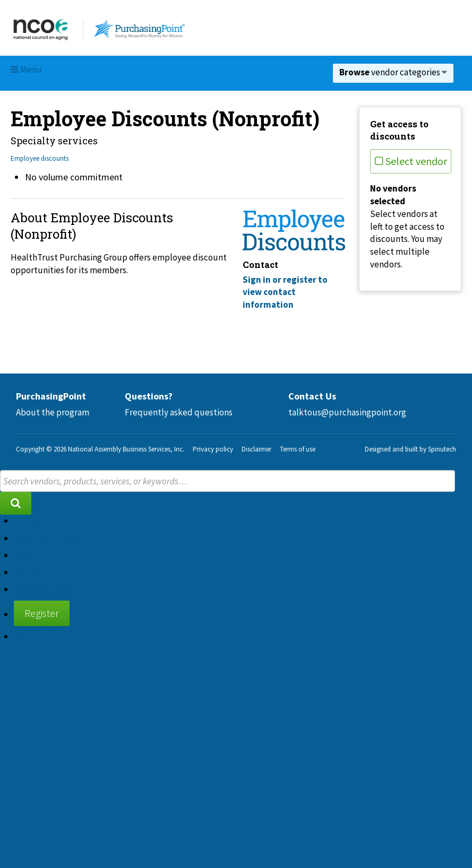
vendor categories (393, 72)
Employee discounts (40, 158)
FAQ (21, 555)
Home (25, 520)
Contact (29, 572)
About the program (53, 412)
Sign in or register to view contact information (285, 292)
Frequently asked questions (179, 412)
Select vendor (411, 161)
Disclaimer (256, 449)
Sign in (27, 636)
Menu (26, 70)
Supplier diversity (48, 589)
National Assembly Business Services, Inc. (126, 449)
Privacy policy (213, 449)
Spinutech (442, 449)
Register (42, 613)
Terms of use (298, 449)
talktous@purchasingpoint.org (347, 412)
